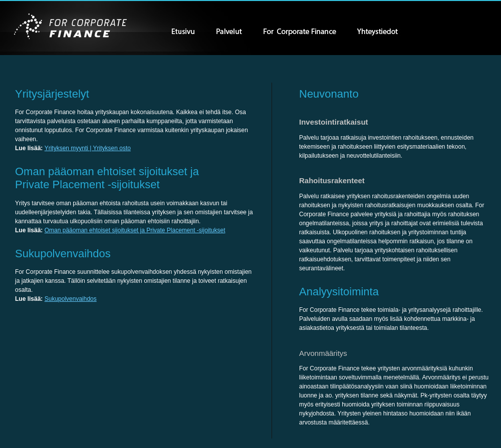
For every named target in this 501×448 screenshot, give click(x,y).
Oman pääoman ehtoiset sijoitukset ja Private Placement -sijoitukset (135, 230)
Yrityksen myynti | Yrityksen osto (88, 148)
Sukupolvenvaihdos (71, 299)
